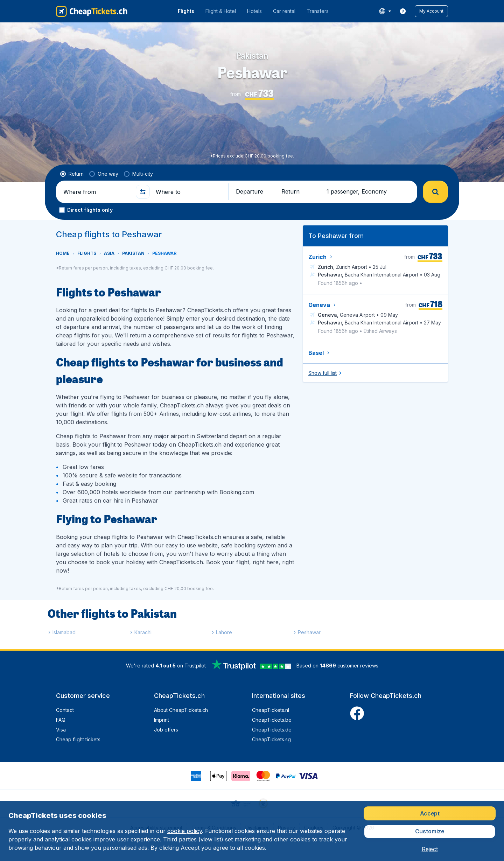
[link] (403, 11)
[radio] (72, 174)
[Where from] (97, 192)
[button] (431, 11)
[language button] (385, 11)
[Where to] (189, 192)
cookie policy (185, 831)
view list (211, 839)
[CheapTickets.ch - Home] (92, 11)
